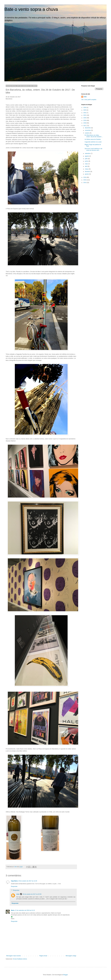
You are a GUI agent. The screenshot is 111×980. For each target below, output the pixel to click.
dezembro (88, 128)
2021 (85, 115)
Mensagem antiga (71, 956)
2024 (85, 108)
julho (87, 159)
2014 (85, 183)
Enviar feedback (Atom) (20, 959)
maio (87, 164)
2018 (85, 123)
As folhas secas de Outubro (93, 139)
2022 (85, 113)
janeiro (87, 174)
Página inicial (43, 956)
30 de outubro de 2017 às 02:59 (32, 894)
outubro (87, 133)
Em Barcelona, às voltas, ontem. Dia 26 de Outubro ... (94, 136)
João (18, 894)
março (87, 169)
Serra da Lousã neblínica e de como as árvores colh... (93, 149)
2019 (85, 120)
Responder (14, 886)
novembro (88, 130)
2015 (85, 180)
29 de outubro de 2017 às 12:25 (28, 881)
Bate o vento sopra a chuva (31, 9)
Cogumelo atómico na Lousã (93, 142)
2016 (85, 177)
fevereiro (88, 172)
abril (86, 166)
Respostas (16, 890)
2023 (85, 110)
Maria (13, 910)
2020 (85, 118)
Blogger (66, 975)
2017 (85, 126)
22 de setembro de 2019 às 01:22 (25, 910)
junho (87, 161)
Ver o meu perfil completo (89, 100)
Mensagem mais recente (13, 956)
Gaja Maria (14, 881)
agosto (87, 156)
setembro (88, 153)
